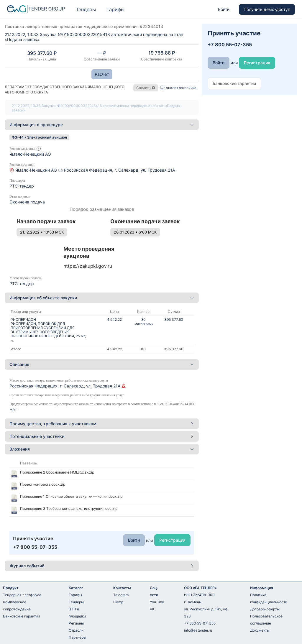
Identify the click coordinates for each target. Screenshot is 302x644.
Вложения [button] (102, 449)
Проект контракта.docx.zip (43, 484)
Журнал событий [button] (102, 566)
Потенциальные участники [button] (102, 436)
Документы (260, 630)
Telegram (121, 595)
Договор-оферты (265, 609)
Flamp (118, 602)
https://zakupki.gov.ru (88, 266)
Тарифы (115, 9)
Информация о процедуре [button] (102, 125)
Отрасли (76, 630)
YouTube (157, 602)
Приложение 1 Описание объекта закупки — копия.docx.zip (71, 496)
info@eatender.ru (198, 630)
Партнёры (77, 637)
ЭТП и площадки (77, 613)
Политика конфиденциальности (269, 598)
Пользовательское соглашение (266, 620)
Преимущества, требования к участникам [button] (102, 424)
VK (152, 609)
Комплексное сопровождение (17, 606)
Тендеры (86, 9)
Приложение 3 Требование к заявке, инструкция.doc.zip (69, 509)
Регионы (76, 623)
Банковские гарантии (21, 616)
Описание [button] (102, 364)
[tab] (102, 125)
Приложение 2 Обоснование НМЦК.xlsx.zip (57, 472)
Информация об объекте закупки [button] (102, 298)
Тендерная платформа (22, 595)
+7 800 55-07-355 (200, 623)
